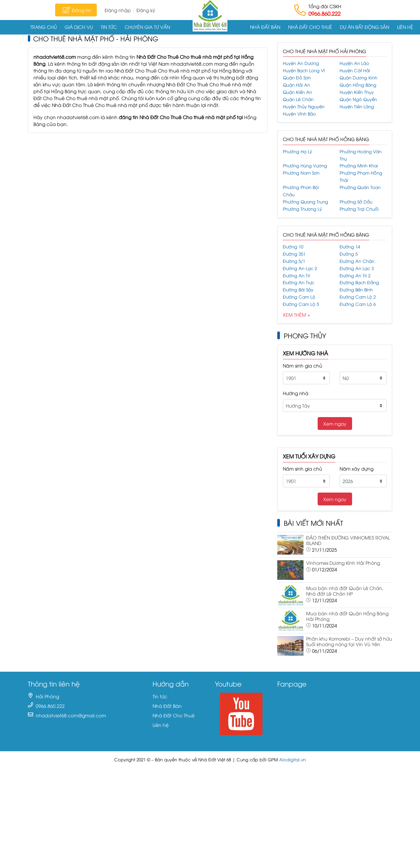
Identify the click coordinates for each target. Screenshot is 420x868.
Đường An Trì (296, 275)
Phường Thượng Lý (302, 209)
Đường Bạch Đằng (359, 282)
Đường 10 (293, 247)
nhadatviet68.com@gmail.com (71, 715)
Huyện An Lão (354, 63)
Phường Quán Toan (360, 187)
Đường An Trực (299, 282)
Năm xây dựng (357, 468)
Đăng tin (76, 10)
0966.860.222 (325, 13)
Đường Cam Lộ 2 (358, 297)
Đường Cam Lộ (299, 297)
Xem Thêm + (296, 315)
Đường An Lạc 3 (357, 268)
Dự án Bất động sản (365, 27)
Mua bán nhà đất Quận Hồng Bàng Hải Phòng (347, 616)
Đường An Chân (357, 261)
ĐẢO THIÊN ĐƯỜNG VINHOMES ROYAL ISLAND (348, 540)
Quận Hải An (296, 85)
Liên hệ (405, 27)
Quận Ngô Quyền (358, 99)
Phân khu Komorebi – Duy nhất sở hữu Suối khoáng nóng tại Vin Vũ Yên (349, 641)
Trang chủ (43, 27)
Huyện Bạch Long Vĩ (304, 70)
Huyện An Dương (301, 63)
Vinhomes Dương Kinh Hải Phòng (343, 563)
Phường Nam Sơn (301, 173)
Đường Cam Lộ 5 (301, 304)
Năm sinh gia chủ (303, 365)
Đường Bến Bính (356, 290)
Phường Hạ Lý (297, 151)
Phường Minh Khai (359, 166)
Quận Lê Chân (298, 99)
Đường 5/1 (294, 261)
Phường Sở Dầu (356, 202)
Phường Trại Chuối (359, 209)
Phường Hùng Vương (305, 166)
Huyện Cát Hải (355, 70)
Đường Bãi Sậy (298, 290)
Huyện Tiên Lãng (357, 106)
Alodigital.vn (293, 760)
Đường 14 (350, 247)
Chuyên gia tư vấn (147, 27)
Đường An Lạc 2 (300, 268)
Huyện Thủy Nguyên (304, 106)
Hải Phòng (47, 696)
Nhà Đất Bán (265, 27)
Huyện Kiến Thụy (357, 92)
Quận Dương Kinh (358, 78)
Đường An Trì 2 (355, 275)
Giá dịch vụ (79, 27)
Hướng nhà (296, 393)
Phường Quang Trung (305, 202)
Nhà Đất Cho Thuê (310, 27)
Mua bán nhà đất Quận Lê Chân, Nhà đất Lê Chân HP (345, 591)
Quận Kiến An (297, 92)
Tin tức (109, 27)
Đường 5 (349, 254)
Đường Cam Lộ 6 (358, 304)
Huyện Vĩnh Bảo (299, 114)
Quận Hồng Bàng (358, 85)
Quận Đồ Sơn (297, 78)
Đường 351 (294, 254)
